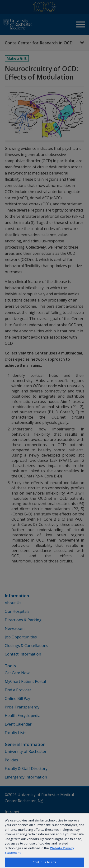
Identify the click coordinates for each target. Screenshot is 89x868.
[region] (44, 840)
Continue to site (44, 862)
